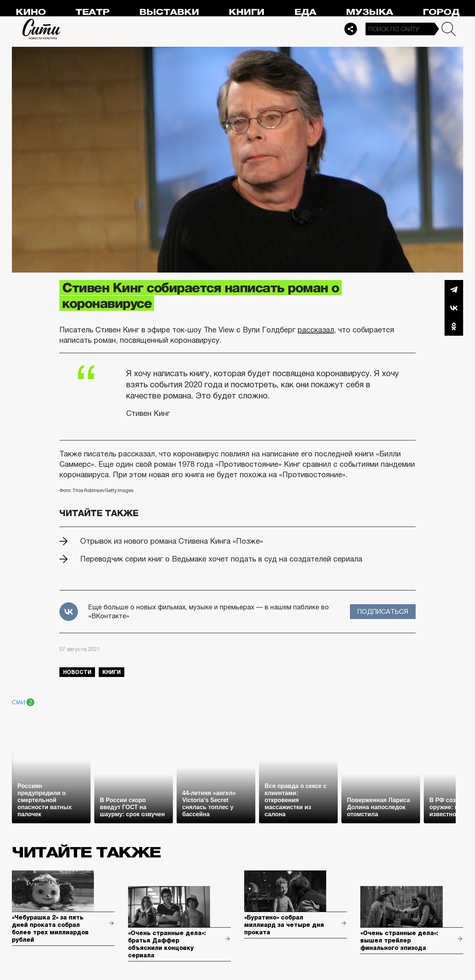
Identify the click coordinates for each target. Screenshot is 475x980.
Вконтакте (454, 308)
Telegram (454, 289)
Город (441, 12)
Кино (31, 12)
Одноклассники (454, 326)
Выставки (169, 12)
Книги (246, 12)
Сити (42, 29)
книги (112, 672)
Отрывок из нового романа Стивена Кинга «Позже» (172, 541)
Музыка (369, 12)
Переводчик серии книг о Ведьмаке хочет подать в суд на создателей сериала (221, 559)
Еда (305, 12)
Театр (92, 12)
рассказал (316, 330)
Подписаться (383, 612)
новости (77, 672)
